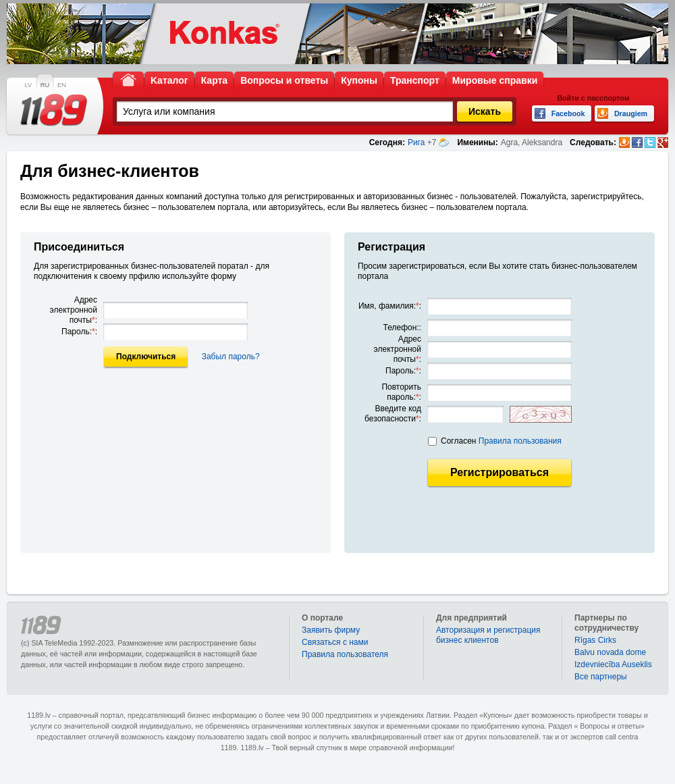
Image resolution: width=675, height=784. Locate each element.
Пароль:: (79, 332)
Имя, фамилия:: (390, 306)
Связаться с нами (335, 642)
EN (62, 85)
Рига (416, 142)
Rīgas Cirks (595, 640)
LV (28, 85)
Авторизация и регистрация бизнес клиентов (488, 635)
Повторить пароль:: (401, 392)
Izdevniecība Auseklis (613, 664)
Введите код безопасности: (393, 414)
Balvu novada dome (610, 652)
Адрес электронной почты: (74, 310)
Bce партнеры (601, 677)
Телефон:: (402, 328)
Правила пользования (520, 441)
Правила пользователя (345, 654)
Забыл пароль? (231, 357)
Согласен (501, 441)
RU (45, 85)
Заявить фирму (331, 630)
